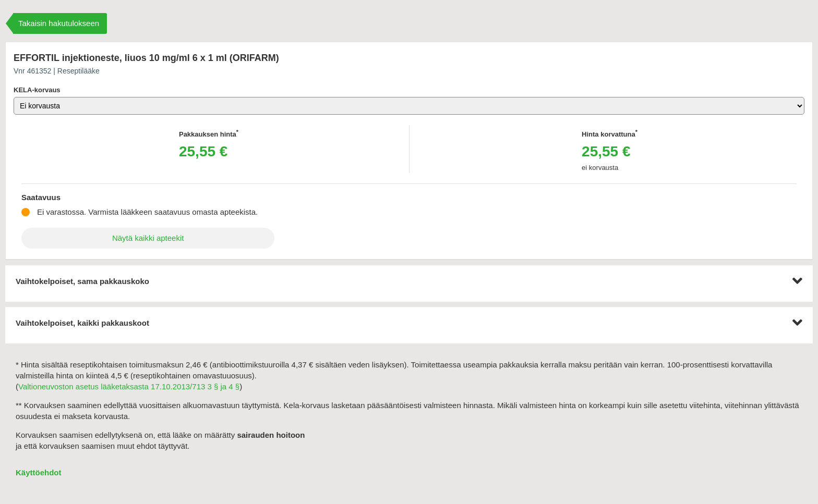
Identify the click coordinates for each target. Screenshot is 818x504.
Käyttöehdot (39, 472)
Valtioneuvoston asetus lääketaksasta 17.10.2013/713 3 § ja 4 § (129, 386)
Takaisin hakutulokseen (59, 23)
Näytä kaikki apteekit (148, 238)
